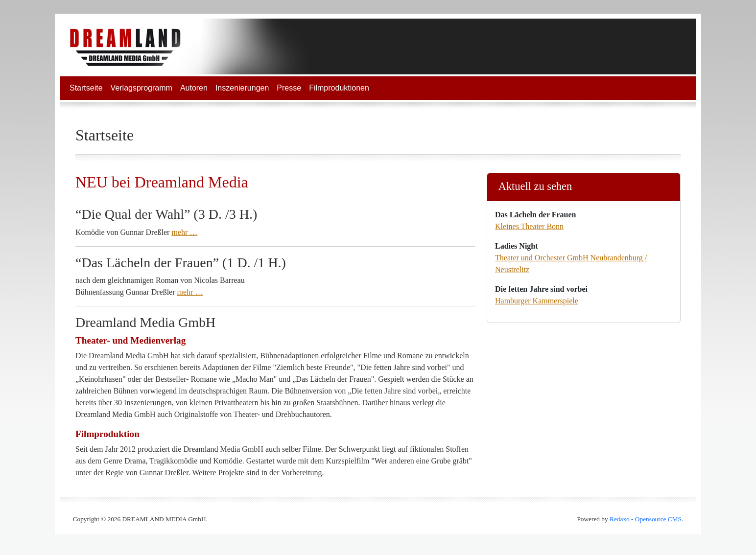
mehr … (184, 232)
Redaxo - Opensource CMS (646, 519)
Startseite (86, 88)
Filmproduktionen (339, 88)
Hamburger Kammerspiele (537, 301)
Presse (289, 88)
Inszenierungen (242, 88)
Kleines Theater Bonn (529, 226)
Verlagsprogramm (142, 88)
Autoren (194, 88)
